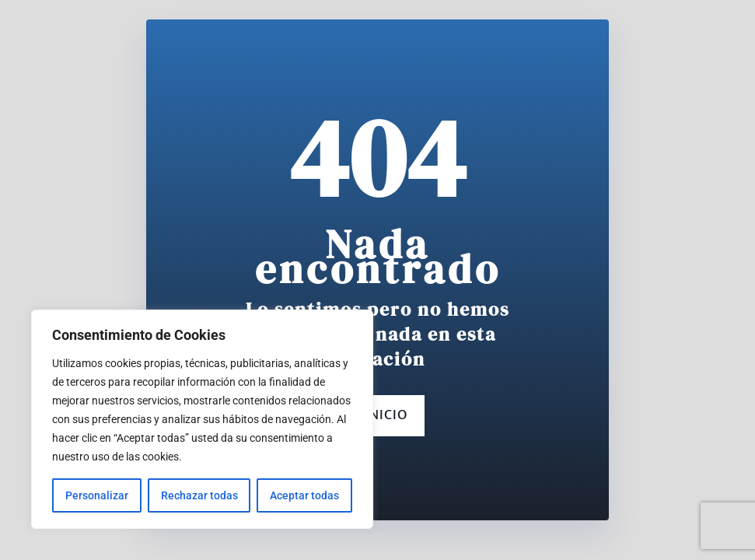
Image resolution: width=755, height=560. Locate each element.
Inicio (377, 415)
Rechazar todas (199, 495)
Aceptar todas (304, 495)
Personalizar (97, 495)
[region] (202, 419)
